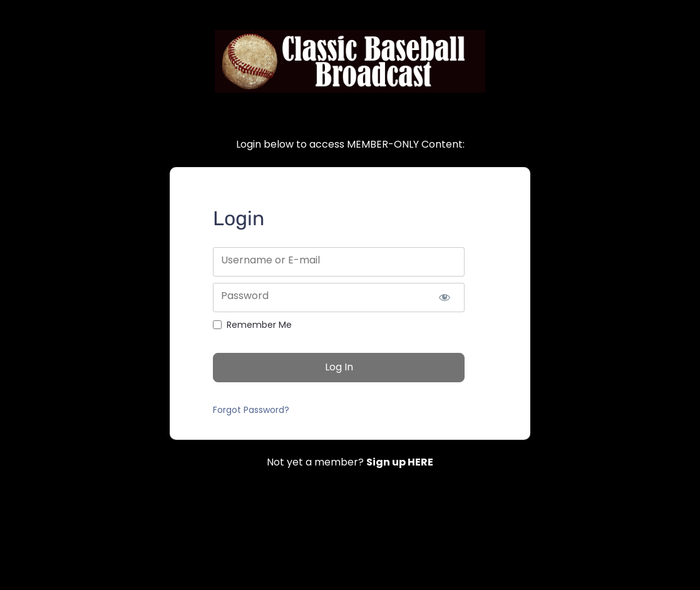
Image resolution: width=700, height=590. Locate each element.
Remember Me (259, 325)
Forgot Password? (251, 410)
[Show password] (444, 298)
